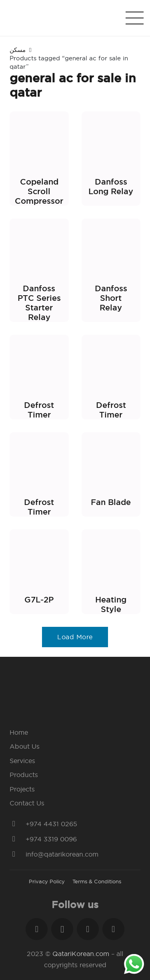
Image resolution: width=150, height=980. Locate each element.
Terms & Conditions (97, 881)
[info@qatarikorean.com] (18, 854)
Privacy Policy (47, 881)
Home (19, 732)
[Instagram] (62, 929)
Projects (22, 789)
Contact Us (27, 803)
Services (22, 761)
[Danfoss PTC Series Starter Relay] (39, 270)
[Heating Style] (111, 572)
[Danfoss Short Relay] (111, 270)
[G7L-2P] (39, 572)
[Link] (68, 18)
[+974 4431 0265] (18, 824)
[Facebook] (37, 929)
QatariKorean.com (81, 954)
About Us (25, 746)
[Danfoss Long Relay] (111, 159)
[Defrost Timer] (39, 377)
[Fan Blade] (111, 475)
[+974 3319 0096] (18, 839)
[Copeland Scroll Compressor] (39, 159)
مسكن (18, 50)
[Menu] (135, 18)
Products (24, 775)
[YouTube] (113, 929)
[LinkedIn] (88, 929)
